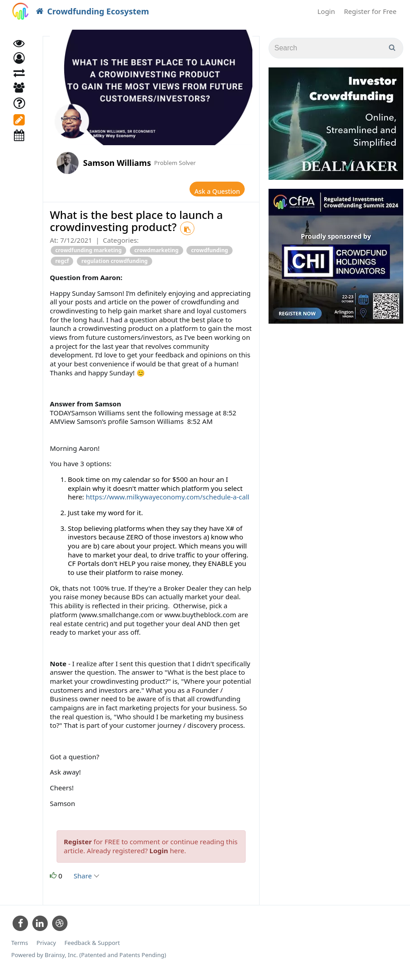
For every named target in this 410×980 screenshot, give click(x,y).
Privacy (46, 948)
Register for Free (370, 11)
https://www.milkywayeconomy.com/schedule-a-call (168, 502)
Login (326, 11)
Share (86, 881)
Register (78, 846)
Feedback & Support (92, 948)
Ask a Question (210, 192)
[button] (19, 66)
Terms (20, 948)
